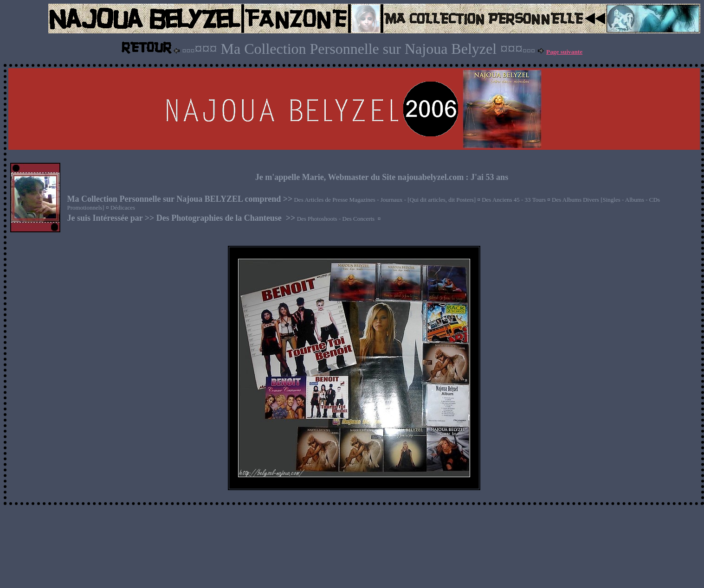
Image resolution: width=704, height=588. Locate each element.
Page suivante (564, 52)
